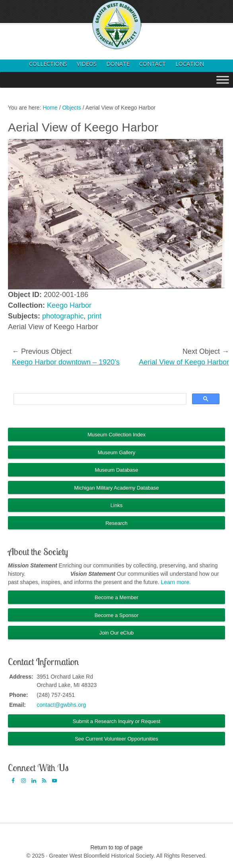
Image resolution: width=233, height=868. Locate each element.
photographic (63, 316)
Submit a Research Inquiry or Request (116, 721)
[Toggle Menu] (223, 80)
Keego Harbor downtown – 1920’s (66, 362)
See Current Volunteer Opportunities (116, 739)
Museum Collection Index (116, 435)
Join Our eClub (117, 633)
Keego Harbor (69, 305)
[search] (99, 399)
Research (116, 523)
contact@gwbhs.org (61, 705)
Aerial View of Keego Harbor (184, 362)
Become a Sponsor (117, 615)
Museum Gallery (117, 452)
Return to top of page (116, 847)
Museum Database (116, 470)
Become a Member (116, 597)
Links (116, 505)
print (94, 316)
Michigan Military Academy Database (116, 488)
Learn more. (176, 582)
